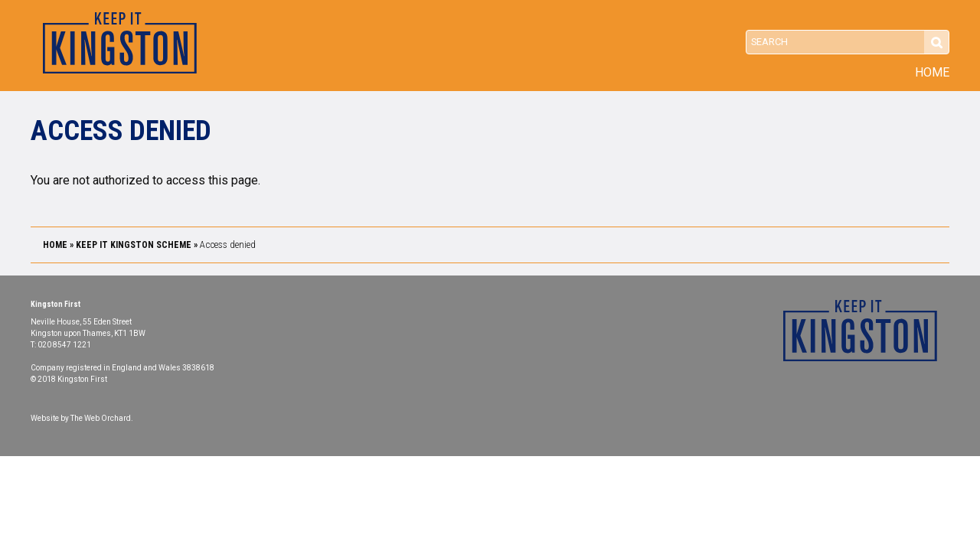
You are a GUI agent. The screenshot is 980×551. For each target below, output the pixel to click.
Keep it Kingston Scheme (134, 245)
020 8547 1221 (64, 345)
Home (932, 73)
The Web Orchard (101, 418)
